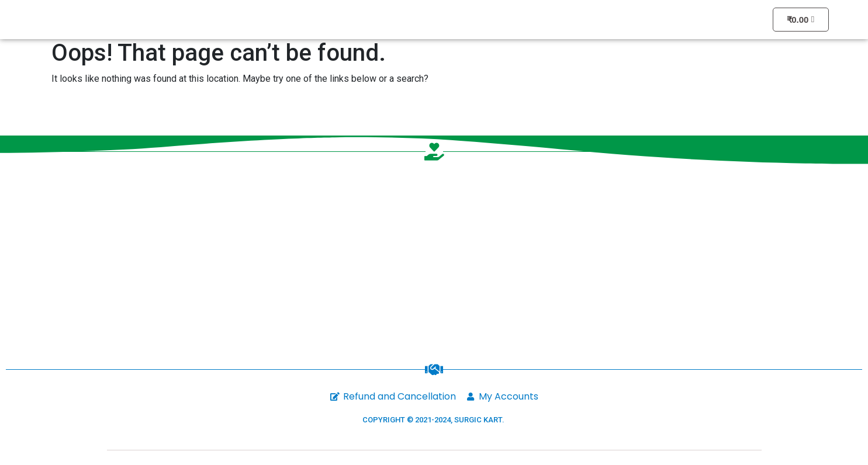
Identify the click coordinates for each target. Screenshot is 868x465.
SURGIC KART (478, 420)
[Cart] (801, 20)
